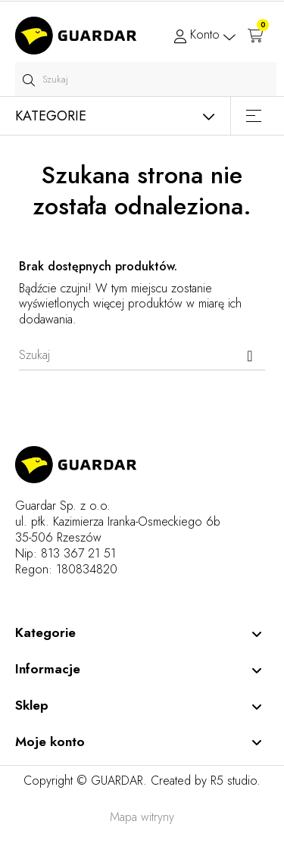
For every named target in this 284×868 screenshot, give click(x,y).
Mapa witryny (142, 817)
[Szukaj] (142, 355)
